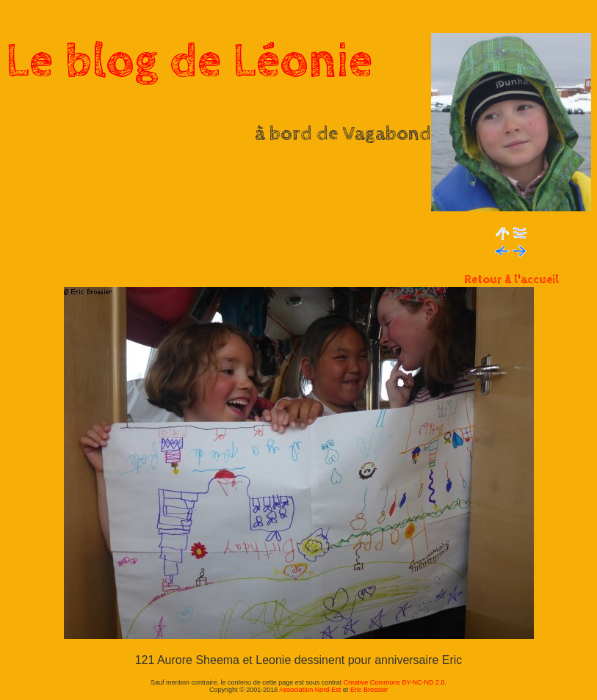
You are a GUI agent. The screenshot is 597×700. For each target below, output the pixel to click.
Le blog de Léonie (189, 62)
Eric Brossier (369, 690)
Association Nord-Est (310, 690)
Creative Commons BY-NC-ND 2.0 (394, 682)
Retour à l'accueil (511, 280)
